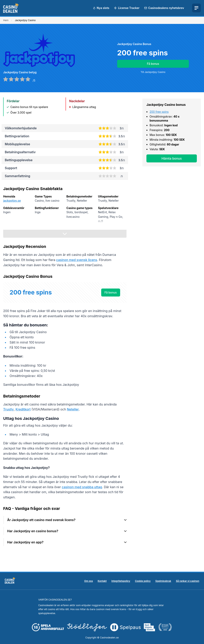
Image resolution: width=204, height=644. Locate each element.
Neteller (73, 409)
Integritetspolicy (121, 581)
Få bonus (153, 64)
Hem (6, 20)
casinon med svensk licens (77, 260)
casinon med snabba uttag (82, 487)
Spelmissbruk (163, 581)
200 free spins (159, 112)
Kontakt (102, 581)
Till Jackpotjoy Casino (153, 72)
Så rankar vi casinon (188, 581)
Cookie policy (143, 581)
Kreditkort (23, 409)
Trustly (8, 409)
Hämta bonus (172, 158)
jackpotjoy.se (12, 201)
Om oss (89, 581)
